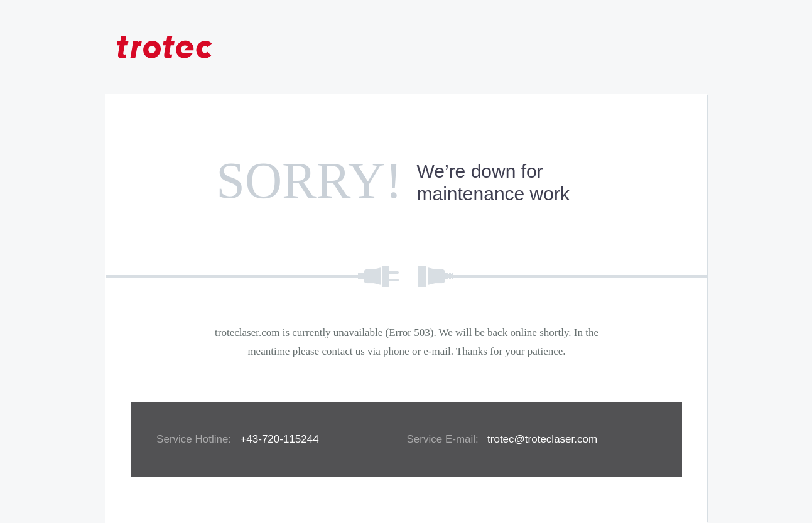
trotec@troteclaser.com (542, 439)
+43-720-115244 (279, 439)
